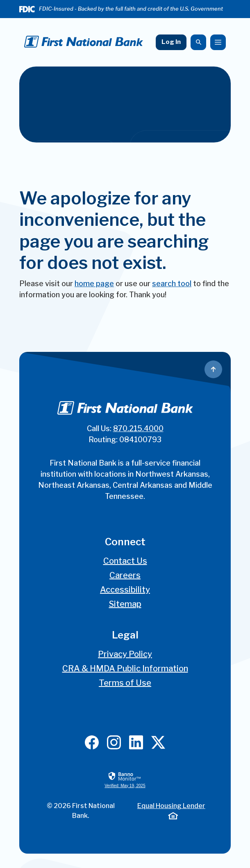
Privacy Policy (125, 654)
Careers (125, 575)
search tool (172, 284)
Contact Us (125, 561)
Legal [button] (125, 635)
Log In (171, 42)
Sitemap (125, 604)
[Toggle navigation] (218, 42)
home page (94, 284)
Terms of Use (125, 683)
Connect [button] (125, 542)
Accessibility (125, 590)
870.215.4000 (138, 428)
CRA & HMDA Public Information (125, 668)
